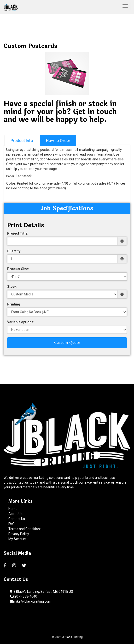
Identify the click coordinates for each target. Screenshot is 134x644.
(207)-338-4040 (23, 596)
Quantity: (14, 251)
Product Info (22, 141)
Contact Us (17, 519)
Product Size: (18, 269)
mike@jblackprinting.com (31, 601)
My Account (17, 539)
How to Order (58, 141)
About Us (15, 514)
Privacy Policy (19, 534)
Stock (12, 287)
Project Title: (18, 233)
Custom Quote (67, 342)
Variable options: (21, 322)
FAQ (12, 524)
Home (13, 509)
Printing (14, 304)
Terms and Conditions (25, 529)
